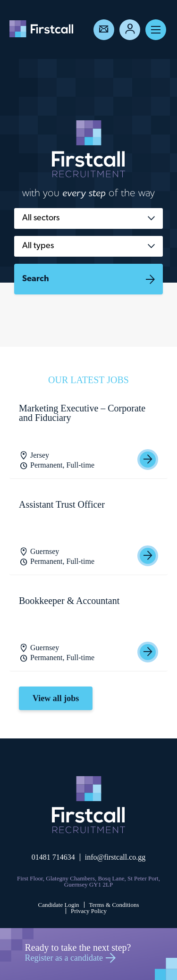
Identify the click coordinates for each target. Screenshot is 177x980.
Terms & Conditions (114, 905)
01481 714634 (53, 857)
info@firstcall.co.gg (115, 857)
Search (36, 279)
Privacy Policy (89, 911)
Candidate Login (59, 905)
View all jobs (56, 698)
